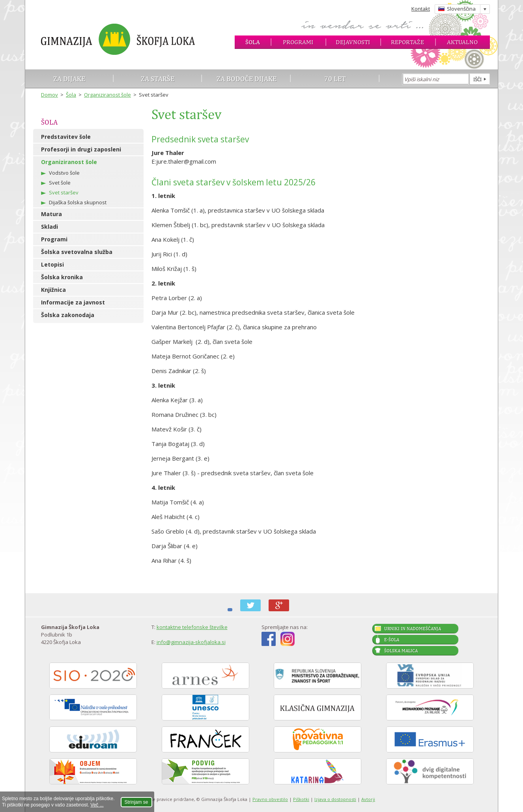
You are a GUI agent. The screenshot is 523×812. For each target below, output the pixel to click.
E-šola (392, 640)
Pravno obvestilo (270, 799)
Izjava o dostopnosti (335, 799)
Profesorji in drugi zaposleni (81, 149)
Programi (298, 42)
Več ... (97, 805)
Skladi (49, 227)
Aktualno (462, 42)
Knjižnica (53, 290)
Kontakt (421, 9)
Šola (253, 42)
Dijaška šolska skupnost (78, 202)
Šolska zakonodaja (68, 315)
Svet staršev (64, 192)
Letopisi (52, 264)
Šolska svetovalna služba (77, 252)
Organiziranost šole (107, 95)
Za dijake (69, 79)
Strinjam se (136, 802)
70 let (335, 79)
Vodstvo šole (64, 173)
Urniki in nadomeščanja (413, 629)
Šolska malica (401, 651)
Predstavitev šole (66, 137)
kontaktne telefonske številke (192, 627)
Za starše (158, 79)
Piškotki (301, 799)
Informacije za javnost (73, 302)
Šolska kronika (62, 277)
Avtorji (368, 799)
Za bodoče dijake (247, 79)
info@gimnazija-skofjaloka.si (191, 642)
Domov (49, 95)
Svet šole (60, 183)
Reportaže (407, 42)
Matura (51, 214)
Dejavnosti (353, 42)
